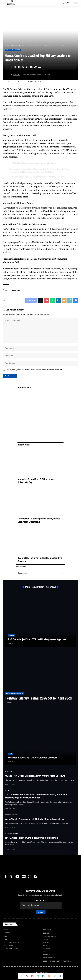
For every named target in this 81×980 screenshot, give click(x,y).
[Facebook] (6, 876)
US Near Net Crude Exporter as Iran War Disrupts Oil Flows (35, 776)
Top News (9, 50)
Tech (11, 754)
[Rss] (36, 876)
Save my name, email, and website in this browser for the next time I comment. (34, 370)
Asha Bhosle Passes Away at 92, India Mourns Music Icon (35, 819)
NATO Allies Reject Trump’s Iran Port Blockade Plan (32, 838)
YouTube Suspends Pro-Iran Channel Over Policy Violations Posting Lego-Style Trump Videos (36, 796)
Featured (16, 290)
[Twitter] (11, 876)
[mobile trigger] (5, 3)
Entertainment (11, 815)
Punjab (12, 635)
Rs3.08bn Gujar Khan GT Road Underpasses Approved (37, 639)
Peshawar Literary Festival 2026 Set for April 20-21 (39, 698)
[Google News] (24, 876)
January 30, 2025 (57, 177)
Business (9, 772)
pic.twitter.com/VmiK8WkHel (44, 172)
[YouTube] (17, 876)
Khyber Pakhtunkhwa (15, 693)
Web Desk (17, 75)
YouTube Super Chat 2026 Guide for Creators (33, 758)
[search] (63, 3)
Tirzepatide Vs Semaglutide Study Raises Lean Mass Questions (39, 520)
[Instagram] (30, 876)
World (17, 50)
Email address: (41, 904)
